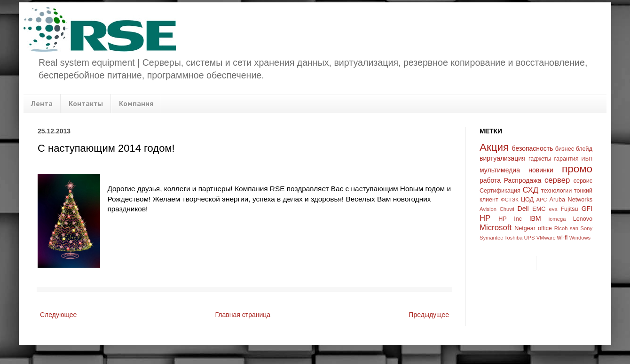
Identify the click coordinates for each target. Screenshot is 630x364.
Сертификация (500, 191)
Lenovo (583, 219)
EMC (539, 209)
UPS (530, 238)
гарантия (567, 159)
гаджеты (540, 159)
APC (541, 200)
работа (490, 180)
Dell (523, 209)
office (545, 228)
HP (485, 218)
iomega (557, 219)
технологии (557, 191)
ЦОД (527, 200)
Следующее (58, 315)
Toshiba (514, 238)
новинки (541, 170)
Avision (488, 209)
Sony (587, 228)
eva (553, 209)
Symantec (491, 238)
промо (577, 169)
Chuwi (507, 209)
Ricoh (561, 228)
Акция (494, 147)
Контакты (86, 103)
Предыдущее (429, 315)
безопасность (533, 148)
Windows (580, 238)
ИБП (587, 159)
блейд (584, 149)
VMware (546, 238)
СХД (530, 190)
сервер (557, 180)
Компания (136, 103)
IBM (535, 218)
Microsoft (496, 228)
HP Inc (510, 219)
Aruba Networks (571, 200)
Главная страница (243, 315)
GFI (587, 209)
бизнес (565, 149)
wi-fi (562, 238)
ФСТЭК (510, 200)
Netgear (525, 228)
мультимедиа (500, 170)
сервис (583, 181)
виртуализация (503, 158)
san (574, 228)
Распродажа (523, 180)
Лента (42, 103)
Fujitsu (569, 209)
